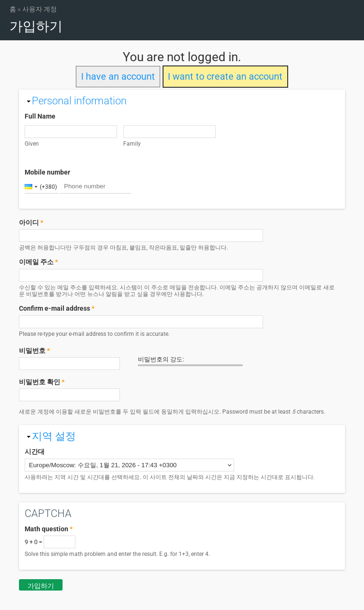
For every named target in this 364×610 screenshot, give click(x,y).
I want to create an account (225, 77)
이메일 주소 (38, 262)
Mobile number (47, 172)
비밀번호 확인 (42, 382)
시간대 (35, 452)
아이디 (31, 222)
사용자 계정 (40, 9)
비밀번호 (34, 351)
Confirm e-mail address (57, 308)
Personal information (79, 101)
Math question (49, 529)
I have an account (118, 77)
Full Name (40, 116)
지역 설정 (54, 436)
